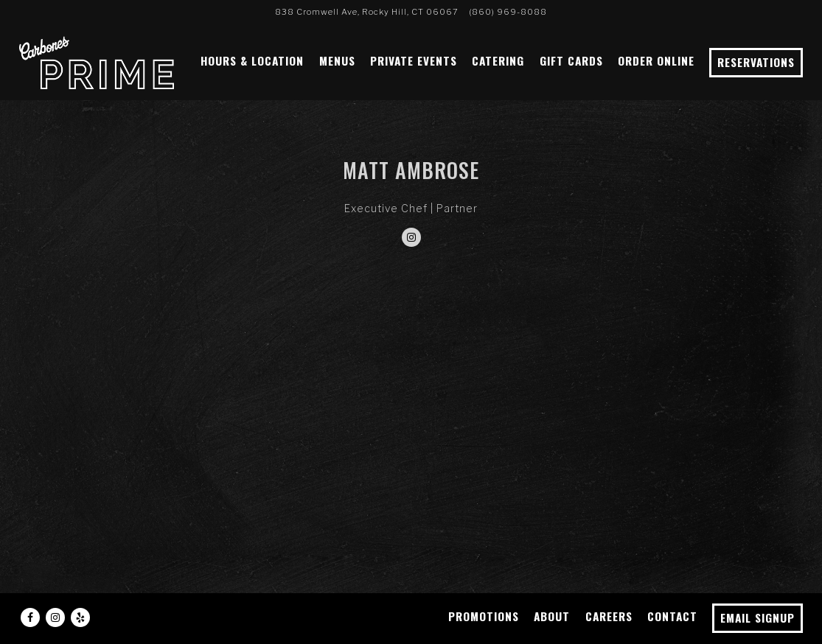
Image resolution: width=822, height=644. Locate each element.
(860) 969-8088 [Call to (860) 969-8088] (508, 12)
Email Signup (757, 617)
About (552, 616)
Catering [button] (498, 60)
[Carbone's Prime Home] (97, 61)
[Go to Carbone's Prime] (367, 12)
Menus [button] (337, 60)
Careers (609, 616)
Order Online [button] (656, 60)
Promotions (484, 616)
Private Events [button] (414, 60)
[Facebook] (30, 617)
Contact (672, 616)
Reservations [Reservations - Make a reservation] (756, 62)
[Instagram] (411, 237)
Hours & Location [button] (252, 60)
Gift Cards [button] (571, 60)
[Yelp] (80, 617)
